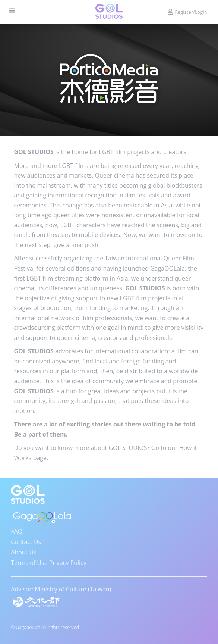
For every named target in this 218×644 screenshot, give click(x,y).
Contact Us (26, 542)
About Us (24, 552)
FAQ (17, 531)
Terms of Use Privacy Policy (48, 563)
